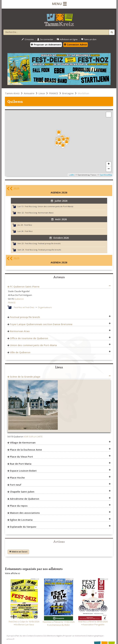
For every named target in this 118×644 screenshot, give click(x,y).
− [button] (109, 169)
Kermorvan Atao (20, 331)
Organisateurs (45, 307)
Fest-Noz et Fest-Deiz (24, 307)
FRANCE (54, 93)
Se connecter (45, 39)
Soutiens (38, 636)
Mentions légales (55, 636)
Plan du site (21, 636)
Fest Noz (28, 225)
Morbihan (83, 93)
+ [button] (109, 164)
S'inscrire (28, 39)
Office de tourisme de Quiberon (29, 338)
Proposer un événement (74, 636)
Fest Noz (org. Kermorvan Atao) (39, 213)
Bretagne (68, 93)
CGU (45, 636)
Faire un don (89, 39)
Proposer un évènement (46, 45)
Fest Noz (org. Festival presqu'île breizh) (43, 243)
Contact (30, 636)
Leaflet (71, 175)
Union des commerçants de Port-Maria (33, 345)
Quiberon (19, 299)
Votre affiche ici (12, 573)
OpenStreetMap (106, 175)
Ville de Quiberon (20, 352)
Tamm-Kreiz (12, 93)
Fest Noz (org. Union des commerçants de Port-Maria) (49, 206)
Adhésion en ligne (67, 39)
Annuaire (29, 93)
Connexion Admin (76, 45)
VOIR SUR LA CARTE (33, 437)
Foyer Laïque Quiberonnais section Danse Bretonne (41, 324)
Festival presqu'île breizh (25, 317)
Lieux (42, 93)
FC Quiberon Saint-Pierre (25, 286)
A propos (11, 636)
